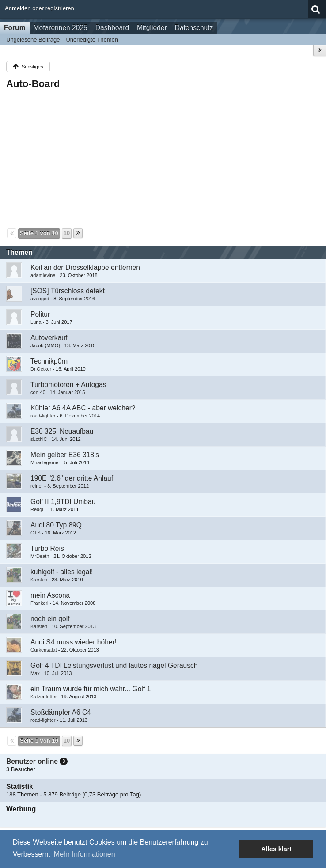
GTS (36, 533)
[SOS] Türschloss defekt (68, 291)
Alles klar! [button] (276, 849)
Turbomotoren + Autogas (68, 385)
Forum (15, 28)
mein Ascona (50, 595)
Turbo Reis (47, 548)
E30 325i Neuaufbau (62, 431)
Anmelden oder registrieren (40, 8)
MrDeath (40, 556)
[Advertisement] (163, 158)
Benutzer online (32, 761)
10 (67, 233)
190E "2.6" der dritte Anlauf (72, 478)
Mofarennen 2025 (61, 28)
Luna (36, 322)
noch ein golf (50, 619)
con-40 (38, 392)
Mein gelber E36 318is (65, 455)
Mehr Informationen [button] (85, 854)
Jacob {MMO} (45, 345)
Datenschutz (194, 28)
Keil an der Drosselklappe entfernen (85, 267)
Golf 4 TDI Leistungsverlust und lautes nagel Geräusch (114, 665)
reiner (37, 486)
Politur (40, 314)
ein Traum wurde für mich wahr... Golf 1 (91, 689)
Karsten (39, 580)
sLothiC (39, 439)
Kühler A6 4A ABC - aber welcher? (83, 408)
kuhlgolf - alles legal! (62, 572)
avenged (40, 299)
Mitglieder (152, 28)
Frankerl (40, 603)
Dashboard (112, 28)
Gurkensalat (44, 650)
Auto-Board (33, 84)
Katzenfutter (44, 697)
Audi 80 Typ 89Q (56, 525)
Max (35, 673)
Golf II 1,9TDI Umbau (63, 502)
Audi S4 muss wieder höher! (74, 642)
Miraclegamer (45, 462)
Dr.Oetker (41, 369)
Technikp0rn (49, 361)
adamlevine (43, 275)
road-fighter (43, 416)
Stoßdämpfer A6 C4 (61, 712)
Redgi (37, 509)
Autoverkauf (49, 338)
